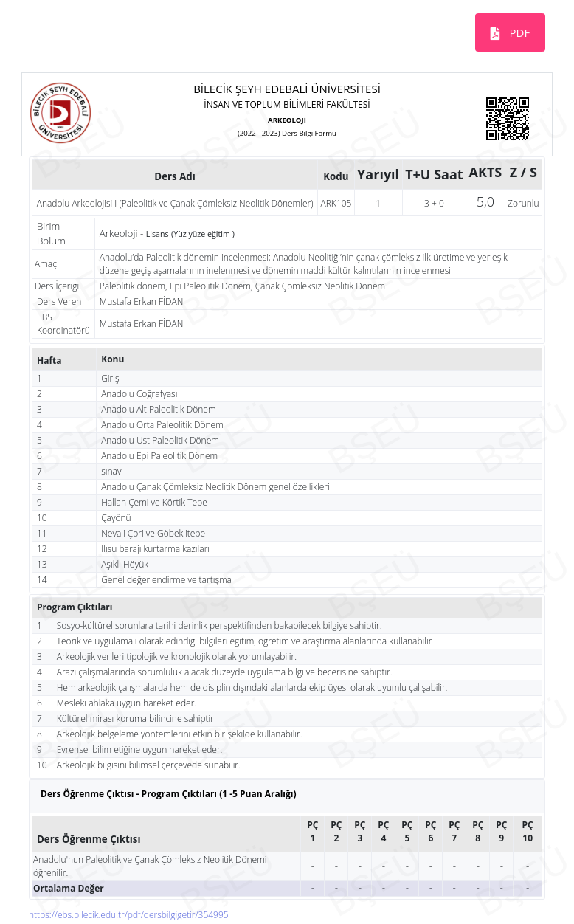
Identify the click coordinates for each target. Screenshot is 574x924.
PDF (519, 32)
